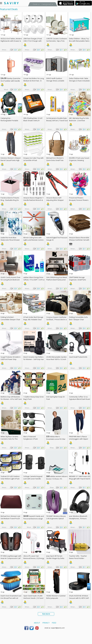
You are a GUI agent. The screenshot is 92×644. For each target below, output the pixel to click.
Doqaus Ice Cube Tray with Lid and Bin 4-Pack (33, 159)
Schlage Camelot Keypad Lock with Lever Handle (33, 478)
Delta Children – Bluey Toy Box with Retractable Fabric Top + (79, 41)
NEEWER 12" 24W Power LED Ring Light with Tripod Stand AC (80, 479)
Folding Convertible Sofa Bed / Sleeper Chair (78, 318)
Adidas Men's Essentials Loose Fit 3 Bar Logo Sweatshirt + (56, 439)
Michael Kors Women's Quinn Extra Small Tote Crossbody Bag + (55, 160)
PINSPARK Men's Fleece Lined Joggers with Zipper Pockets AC (79, 439)
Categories (46, 4)
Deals (35, 4)
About (37, 623)
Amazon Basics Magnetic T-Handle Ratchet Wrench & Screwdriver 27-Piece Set (34, 200)
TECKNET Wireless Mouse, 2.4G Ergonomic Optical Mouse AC (56, 518)
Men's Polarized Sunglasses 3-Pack (31, 438)
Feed (54, 623)
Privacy (46, 623)
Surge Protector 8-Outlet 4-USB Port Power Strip (11, 358)
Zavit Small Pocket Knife (78, 357)
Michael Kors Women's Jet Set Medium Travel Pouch (10, 517)
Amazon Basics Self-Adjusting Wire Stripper (55, 199)
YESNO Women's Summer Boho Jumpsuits (56, 597)
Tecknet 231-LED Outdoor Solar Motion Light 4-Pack (10, 478)
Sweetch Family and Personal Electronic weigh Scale (34, 519)
